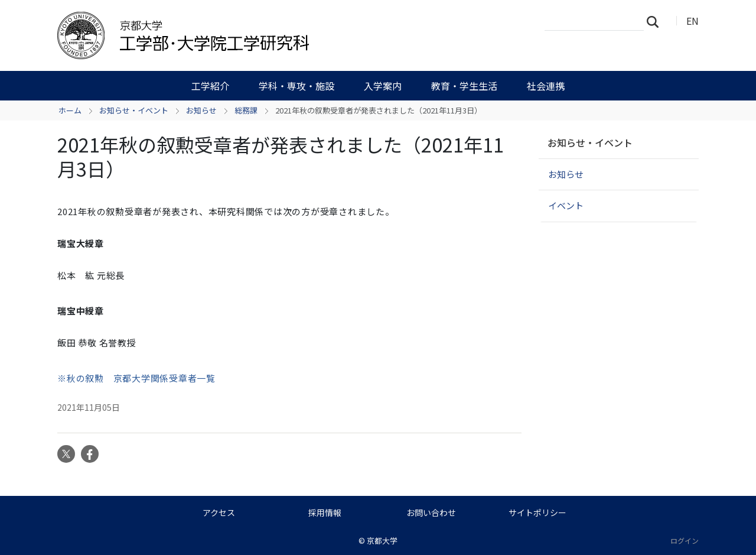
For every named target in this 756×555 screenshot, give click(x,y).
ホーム (70, 110)
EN (693, 21)
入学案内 (383, 86)
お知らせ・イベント (134, 110)
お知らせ (201, 110)
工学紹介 (210, 86)
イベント (566, 205)
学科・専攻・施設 (296, 86)
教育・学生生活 (464, 86)
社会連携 (546, 86)
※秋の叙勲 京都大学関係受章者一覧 (136, 378)
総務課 (246, 110)
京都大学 (382, 541)
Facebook (90, 454)
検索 (656, 21)
